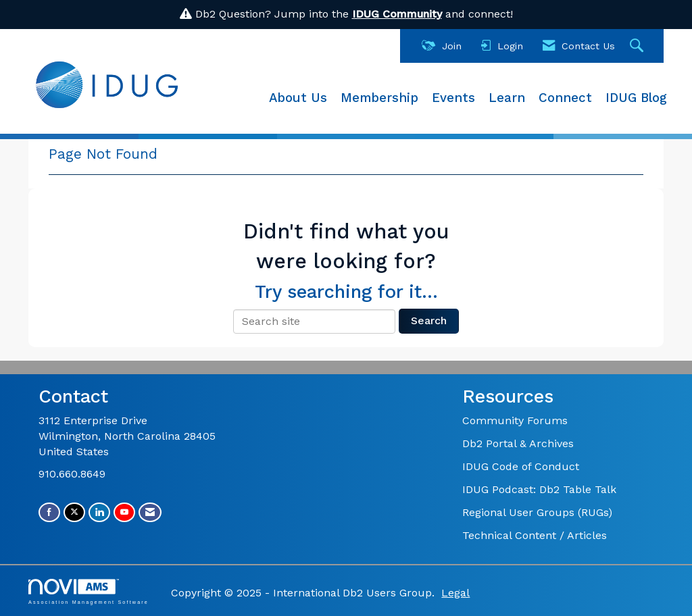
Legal (455, 593)
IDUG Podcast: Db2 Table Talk (539, 489)
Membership (379, 98)
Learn (507, 98)
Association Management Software (89, 591)
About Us (298, 98)
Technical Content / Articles (535, 535)
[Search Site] (638, 46)
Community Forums (515, 420)
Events (453, 98)
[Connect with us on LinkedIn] (99, 512)
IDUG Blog (636, 98)
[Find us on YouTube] (124, 512)
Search (429, 320)
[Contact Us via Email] (150, 512)
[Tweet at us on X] (74, 512)
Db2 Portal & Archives (518, 443)
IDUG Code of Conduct (521, 466)
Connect (565, 98)
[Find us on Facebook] (49, 512)
